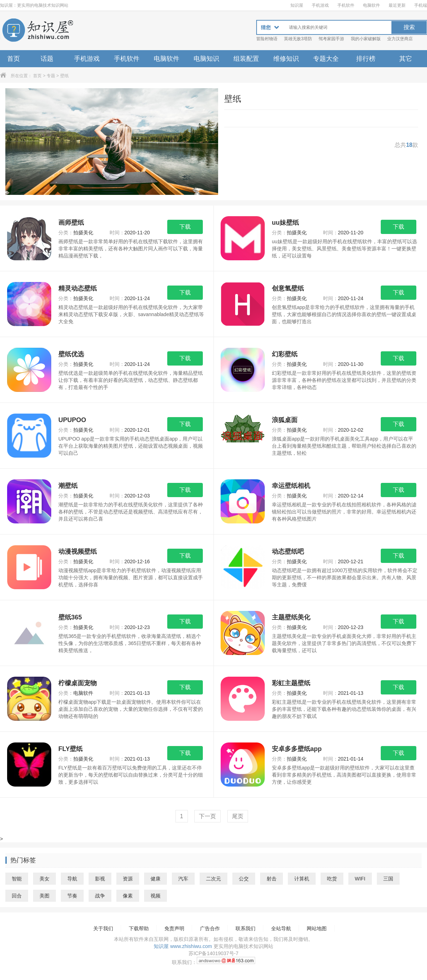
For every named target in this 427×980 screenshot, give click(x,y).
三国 (388, 879)
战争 (100, 896)
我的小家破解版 (366, 39)
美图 (44, 896)
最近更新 (397, 5)
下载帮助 (139, 928)
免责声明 (174, 928)
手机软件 (346, 5)
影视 (100, 879)
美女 (44, 879)
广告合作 (210, 928)
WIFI (360, 879)
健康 (155, 879)
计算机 (302, 879)
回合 (17, 896)
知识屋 (297, 5)
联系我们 (246, 928)
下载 (185, 227)
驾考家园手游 (331, 39)
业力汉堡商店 (400, 39)
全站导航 (281, 928)
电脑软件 (371, 5)
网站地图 (317, 928)
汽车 (183, 879)
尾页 (238, 816)
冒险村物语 (267, 39)
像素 (128, 896)
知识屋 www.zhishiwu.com (183, 946)
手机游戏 (320, 5)
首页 (14, 59)
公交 (244, 879)
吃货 (332, 879)
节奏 (72, 896)
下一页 (207, 816)
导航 (72, 879)
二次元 (213, 879)
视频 (155, 896)
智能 (17, 879)
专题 (51, 76)
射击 (272, 879)
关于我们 (103, 928)
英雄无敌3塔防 (298, 39)
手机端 (421, 5)
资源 (128, 879)
